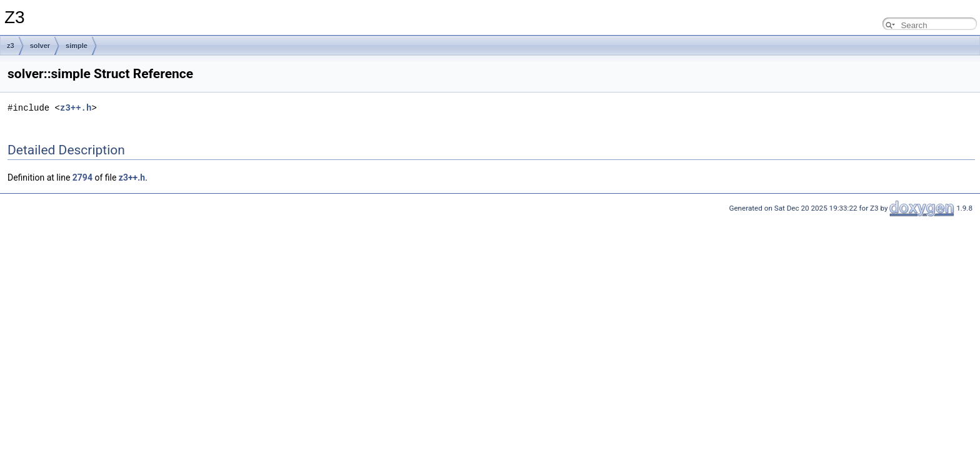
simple (77, 46)
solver (40, 46)
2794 (82, 177)
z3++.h (76, 108)
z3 (11, 46)
